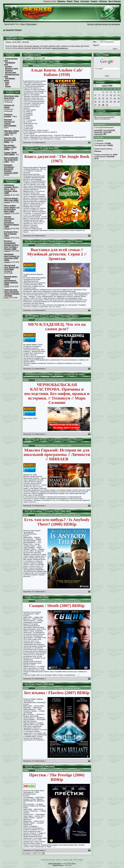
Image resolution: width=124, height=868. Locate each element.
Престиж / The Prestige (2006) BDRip (10, 140)
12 (119, 95)
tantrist (97, 130)
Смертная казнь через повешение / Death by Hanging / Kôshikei (12, 293)
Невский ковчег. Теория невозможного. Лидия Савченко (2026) (11, 281)
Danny (106, 132)
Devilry (97, 132)
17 (111, 99)
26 (119, 102)
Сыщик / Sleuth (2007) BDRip (10, 154)
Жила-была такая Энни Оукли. (11, 97)
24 (111, 102)
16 (107, 99)
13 (95, 99)
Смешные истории (8, 115)
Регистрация (31, 24)
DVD (7, 84)
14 (99, 99)
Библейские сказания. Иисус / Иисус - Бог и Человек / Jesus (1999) (11, 189)
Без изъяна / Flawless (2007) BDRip (10, 147)
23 (107, 102)
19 (119, 99)
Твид (31, 66)
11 (115, 95)
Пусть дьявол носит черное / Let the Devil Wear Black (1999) (12, 208)
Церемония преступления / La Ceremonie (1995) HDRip (12, 257)
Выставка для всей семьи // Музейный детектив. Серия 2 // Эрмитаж (54, 241)
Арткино (9, 67)
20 (95, 102)
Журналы (61, 1)
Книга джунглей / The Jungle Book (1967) (11, 160)
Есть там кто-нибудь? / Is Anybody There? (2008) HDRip (48, 511)
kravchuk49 (108, 130)
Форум (70, 1)
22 (103, 102)
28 (99, 105)
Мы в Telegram (115, 1)
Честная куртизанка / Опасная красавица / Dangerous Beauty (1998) (12, 222)
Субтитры (103, 1)
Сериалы (9, 71)
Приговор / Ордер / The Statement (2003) (11, 133)
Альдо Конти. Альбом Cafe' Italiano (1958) (42, 62)
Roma (6, 298)
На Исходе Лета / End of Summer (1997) (11, 234)
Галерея (94, 1)
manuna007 (99, 134)
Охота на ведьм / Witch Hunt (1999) (11, 199)
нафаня (7, 195)
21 (99, 102)
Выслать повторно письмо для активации (104, 24)
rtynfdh (7, 287)
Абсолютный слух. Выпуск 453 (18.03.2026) (11, 267)
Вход (23, 24)
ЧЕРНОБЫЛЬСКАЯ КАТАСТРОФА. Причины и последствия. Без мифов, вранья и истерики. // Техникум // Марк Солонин (54, 375)
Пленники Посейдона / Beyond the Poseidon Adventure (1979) (11, 169)
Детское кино (11, 73)
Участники (85, 1)
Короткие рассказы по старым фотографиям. (10, 123)
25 (115, 102)
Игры (7, 82)
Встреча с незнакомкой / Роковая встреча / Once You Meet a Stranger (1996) (12, 245)
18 (115, 99)
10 (111, 95)
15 (103, 99)
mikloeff (32, 245)
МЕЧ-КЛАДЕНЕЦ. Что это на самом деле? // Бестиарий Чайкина (52, 316)
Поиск (76, 1)
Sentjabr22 (8, 271)
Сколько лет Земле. (9, 106)
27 (95, 105)
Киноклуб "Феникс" (14, 30)
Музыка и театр (12, 69)
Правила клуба (50, 1)
